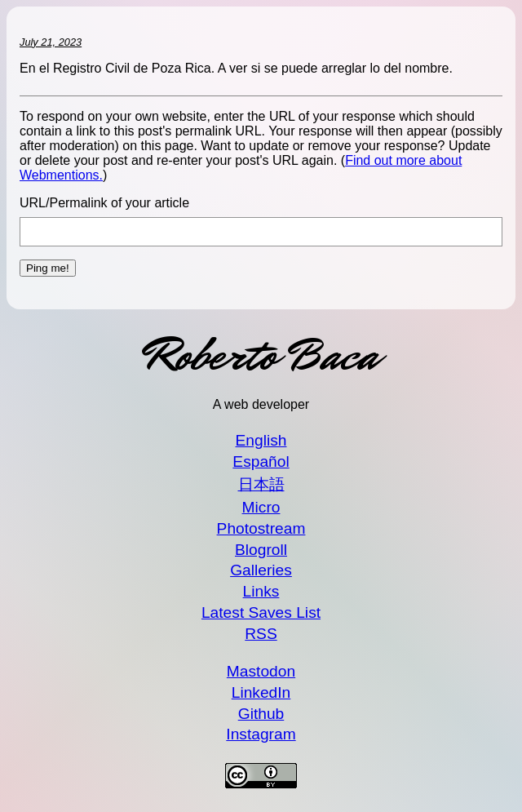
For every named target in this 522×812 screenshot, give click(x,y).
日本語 (261, 484)
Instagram (261, 734)
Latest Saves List (261, 612)
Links (261, 591)
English (261, 440)
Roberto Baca (261, 355)
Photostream (261, 528)
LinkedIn (261, 692)
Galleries (261, 570)
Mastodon (261, 671)
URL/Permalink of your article (104, 203)
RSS (261, 634)
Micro (261, 507)
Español (261, 461)
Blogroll (261, 550)
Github (261, 714)
